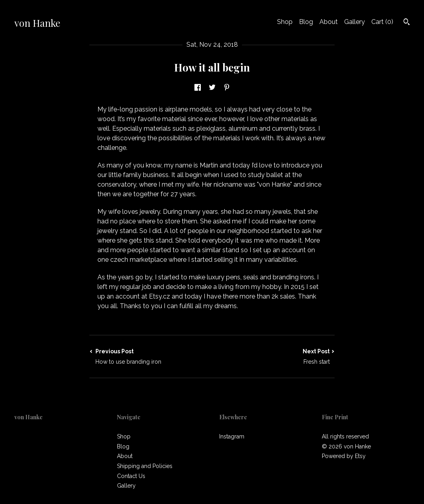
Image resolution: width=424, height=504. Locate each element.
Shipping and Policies (145, 466)
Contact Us (131, 476)
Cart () (382, 22)
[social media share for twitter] (212, 88)
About (329, 22)
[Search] (407, 23)
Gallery (355, 22)
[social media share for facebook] (198, 88)
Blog (306, 22)
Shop (285, 22)
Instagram (232, 436)
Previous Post (151, 357)
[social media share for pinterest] (227, 88)
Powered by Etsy (344, 456)
